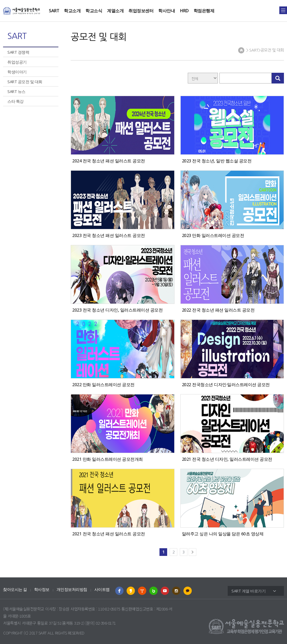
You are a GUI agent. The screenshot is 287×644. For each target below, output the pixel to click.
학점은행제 (204, 11)
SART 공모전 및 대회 (25, 82)
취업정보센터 (141, 11)
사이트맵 (102, 590)
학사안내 (167, 11)
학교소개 (72, 11)
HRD (184, 11)
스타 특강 (16, 101)
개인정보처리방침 (72, 590)
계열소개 (115, 11)
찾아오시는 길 (15, 590)
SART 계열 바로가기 (248, 591)
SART (54, 11)
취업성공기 (17, 62)
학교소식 (94, 11)
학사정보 (42, 590)
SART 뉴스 (16, 91)
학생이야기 (17, 72)
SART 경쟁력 (18, 52)
